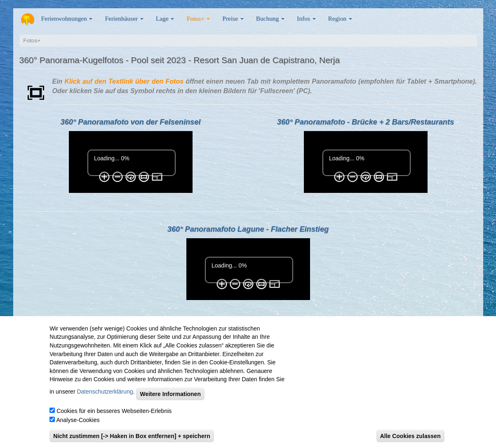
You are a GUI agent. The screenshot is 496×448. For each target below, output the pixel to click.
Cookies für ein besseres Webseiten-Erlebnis (114, 411)
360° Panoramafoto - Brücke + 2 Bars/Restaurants (366, 122)
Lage (165, 18)
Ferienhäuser (124, 18)
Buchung (270, 18)
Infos (306, 18)
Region (340, 18)
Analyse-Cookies (78, 420)
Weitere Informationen (170, 394)
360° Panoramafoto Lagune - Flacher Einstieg (248, 229)
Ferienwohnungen (67, 18)
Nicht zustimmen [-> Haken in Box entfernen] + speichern (132, 436)
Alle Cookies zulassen (410, 436)
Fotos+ (198, 18)
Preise (233, 18)
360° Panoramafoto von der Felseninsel (131, 122)
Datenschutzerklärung (105, 392)
